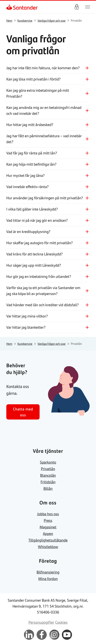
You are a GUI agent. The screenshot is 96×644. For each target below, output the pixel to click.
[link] (10, 7)
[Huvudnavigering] (88, 7)
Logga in (77, 7)
